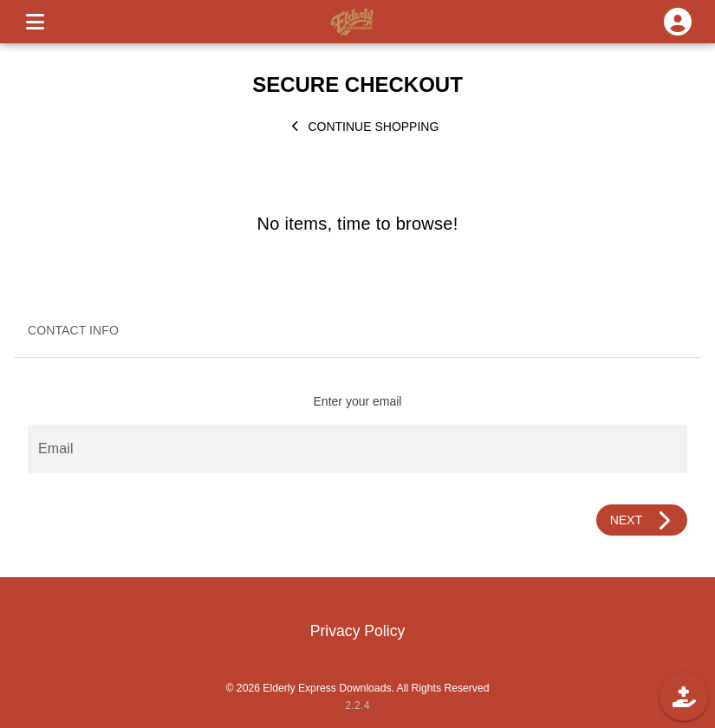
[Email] (357, 449)
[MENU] (35, 22)
